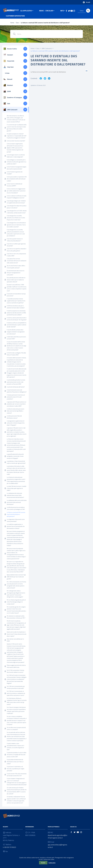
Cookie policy (52, 863)
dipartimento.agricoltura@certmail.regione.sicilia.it (57, 838)
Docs (17, 24)
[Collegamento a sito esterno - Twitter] (75, 834)
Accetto (43, 863)
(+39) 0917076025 (9, 849)
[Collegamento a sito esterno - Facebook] (71, 834)
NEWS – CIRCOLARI (46, 12)
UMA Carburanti (47, 50)
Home (12, 24)
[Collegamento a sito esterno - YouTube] (78, 834)
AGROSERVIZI (10, 12)
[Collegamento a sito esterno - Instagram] (81, 834)
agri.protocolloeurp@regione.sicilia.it (58, 848)
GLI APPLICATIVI (26, 12)
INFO (62, 12)
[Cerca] (88, 11)
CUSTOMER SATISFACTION (15, 18)
